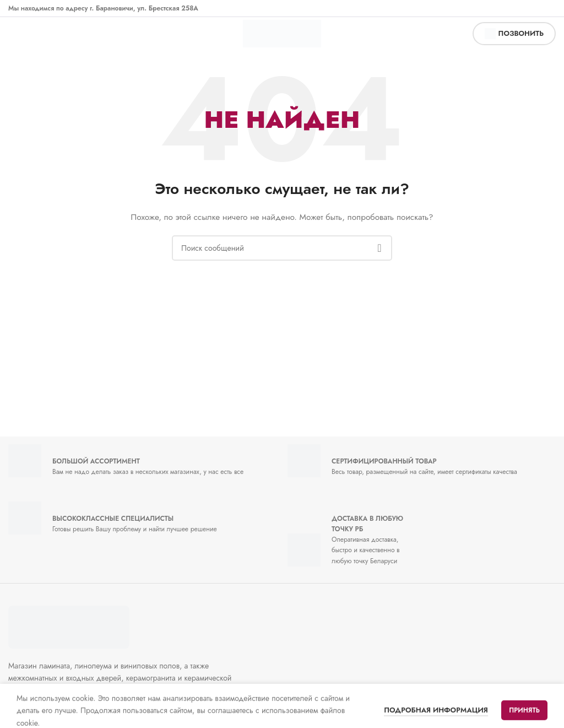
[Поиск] (282, 248)
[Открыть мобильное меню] (20, 34)
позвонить (514, 34)
